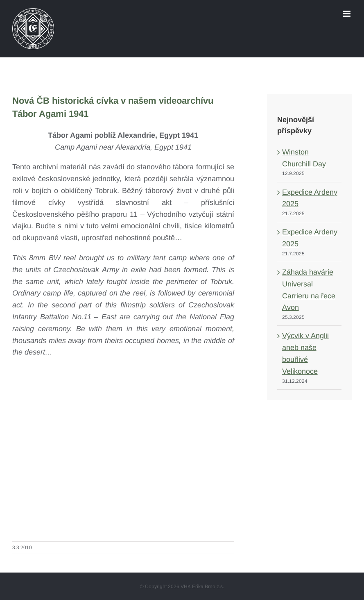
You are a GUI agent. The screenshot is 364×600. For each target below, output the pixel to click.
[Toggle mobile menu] (347, 14)
